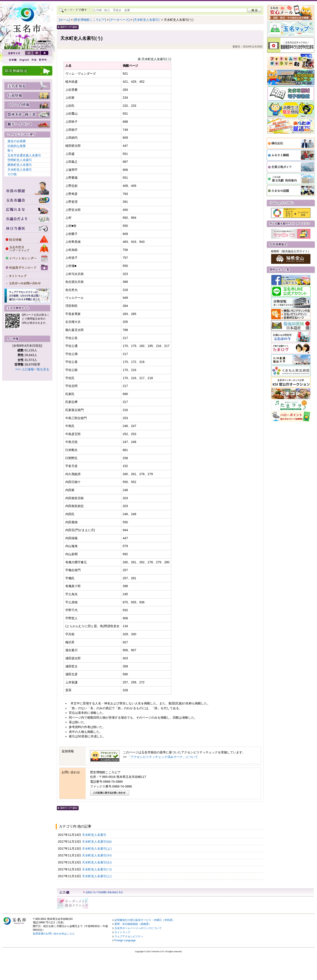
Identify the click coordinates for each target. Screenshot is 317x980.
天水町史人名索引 (20, 170)
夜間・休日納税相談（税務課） (133, 924)
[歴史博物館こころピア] (90, 20)
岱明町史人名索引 (20, 160)
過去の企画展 (17, 141)
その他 (12, 174)
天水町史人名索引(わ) (97, 862)
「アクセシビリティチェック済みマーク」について (163, 757)
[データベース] (120, 20)
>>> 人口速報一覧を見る (32, 369)
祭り (10, 150)
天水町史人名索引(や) (97, 855)
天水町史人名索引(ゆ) (97, 842)
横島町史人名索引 (20, 165)
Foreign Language (125, 940)
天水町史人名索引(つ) (97, 869)
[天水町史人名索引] (146, 20)
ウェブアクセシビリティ (129, 936)
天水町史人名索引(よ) (97, 849)
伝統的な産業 (17, 146)
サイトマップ (122, 932)
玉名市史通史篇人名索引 (24, 155)
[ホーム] (64, 20)
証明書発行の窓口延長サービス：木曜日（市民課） (145, 920)
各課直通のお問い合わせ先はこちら (54, 934)
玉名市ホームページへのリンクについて (138, 928)
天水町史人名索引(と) (97, 876)
